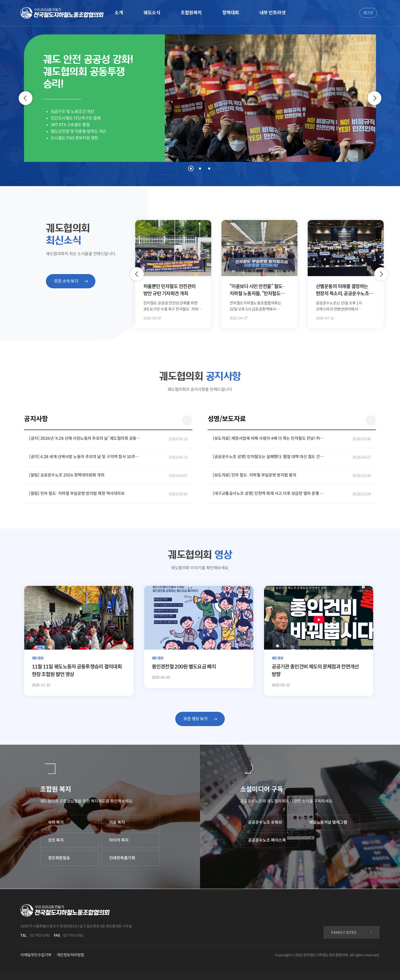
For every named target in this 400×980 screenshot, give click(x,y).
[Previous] (26, 98)
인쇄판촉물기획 (122, 858)
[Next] (374, 98)
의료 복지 (117, 822)
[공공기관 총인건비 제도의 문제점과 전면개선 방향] (319, 641)
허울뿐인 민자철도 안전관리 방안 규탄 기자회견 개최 (170, 290)
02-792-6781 (40, 935)
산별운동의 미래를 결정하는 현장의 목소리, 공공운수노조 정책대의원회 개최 (342, 291)
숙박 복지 (56, 822)
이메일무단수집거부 (36, 955)
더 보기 (187, 420)
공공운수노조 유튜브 (265, 822)
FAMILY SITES (344, 932)
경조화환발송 (59, 858)
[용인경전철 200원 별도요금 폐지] (199, 637)
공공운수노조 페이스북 (267, 840)
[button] (137, 274)
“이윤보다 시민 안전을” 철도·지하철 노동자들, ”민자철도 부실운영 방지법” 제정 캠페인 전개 (257, 291)
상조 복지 (56, 840)
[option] (173, 274)
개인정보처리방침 (70, 955)
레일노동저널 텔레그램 (328, 822)
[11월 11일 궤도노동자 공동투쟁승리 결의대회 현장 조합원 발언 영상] (79, 641)
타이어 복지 (119, 840)
